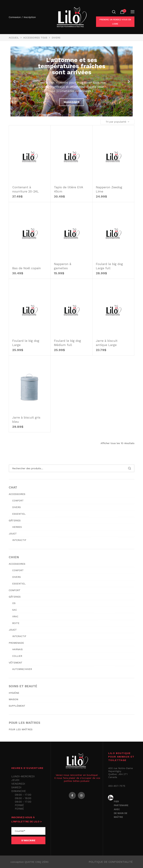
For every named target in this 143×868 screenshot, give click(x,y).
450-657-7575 (117, 786)
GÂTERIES (15, 520)
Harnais (17, 649)
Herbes (17, 527)
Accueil (14, 38)
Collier (17, 656)
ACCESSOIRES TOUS (35, 38)
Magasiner (72, 102)
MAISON (13, 699)
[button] (70, 114)
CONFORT (15, 590)
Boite (16, 623)
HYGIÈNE (14, 693)
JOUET (13, 534)
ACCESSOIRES (17, 494)
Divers (16, 507)
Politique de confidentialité (111, 862)
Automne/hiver (22, 669)
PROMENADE (16, 643)
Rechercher (130, 468)
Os (14, 603)
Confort (18, 501)
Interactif (19, 540)
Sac (15, 610)
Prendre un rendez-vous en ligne (115, 22)
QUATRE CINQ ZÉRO (37, 862)
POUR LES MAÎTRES (21, 729)
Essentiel (19, 514)
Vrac (15, 617)
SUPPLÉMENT (17, 706)
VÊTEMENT (16, 663)
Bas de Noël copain (27, 268)
